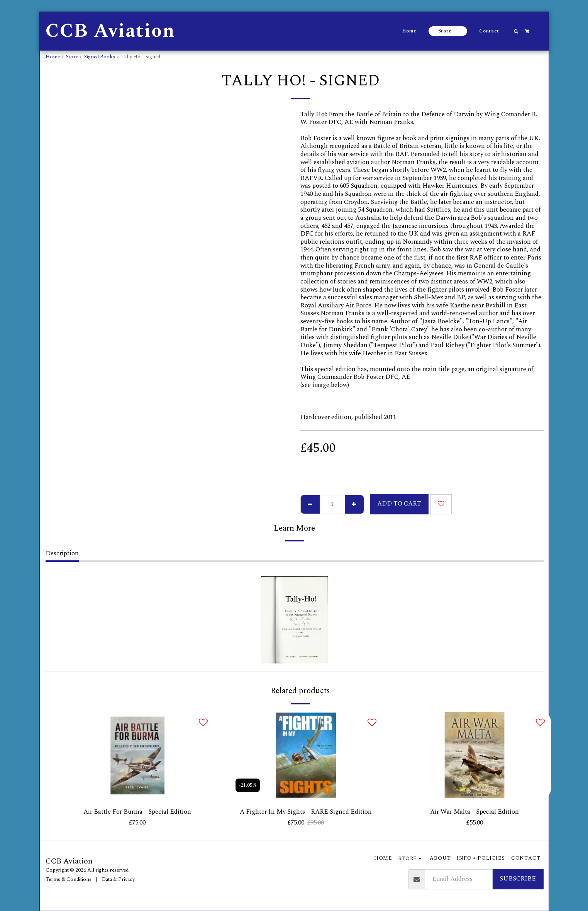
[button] (516, 31)
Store (72, 57)
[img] (138, 755)
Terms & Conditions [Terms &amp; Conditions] (69, 879)
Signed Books (100, 57)
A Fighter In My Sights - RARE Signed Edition (306, 812)
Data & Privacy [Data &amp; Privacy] (118, 879)
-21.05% (248, 785)
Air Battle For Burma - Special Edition (137, 812)
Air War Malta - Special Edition (474, 812)
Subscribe (518, 879)
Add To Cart (399, 504)
